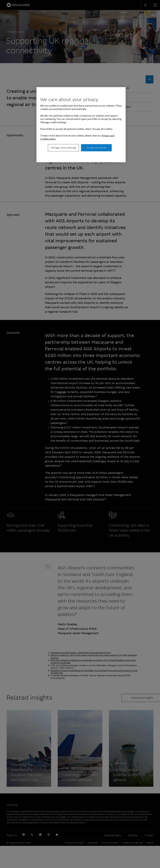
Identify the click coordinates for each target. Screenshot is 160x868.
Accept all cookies (96, 148)
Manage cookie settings (63, 148)
